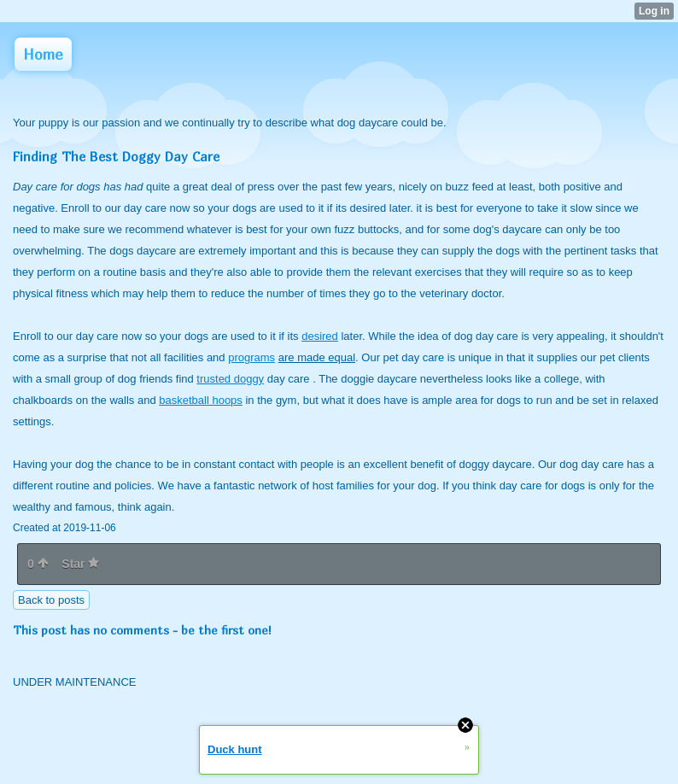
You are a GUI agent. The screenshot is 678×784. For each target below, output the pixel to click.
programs (251, 357)
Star (80, 564)
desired (320, 336)
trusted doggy (230, 379)
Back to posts (51, 600)
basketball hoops (201, 400)
